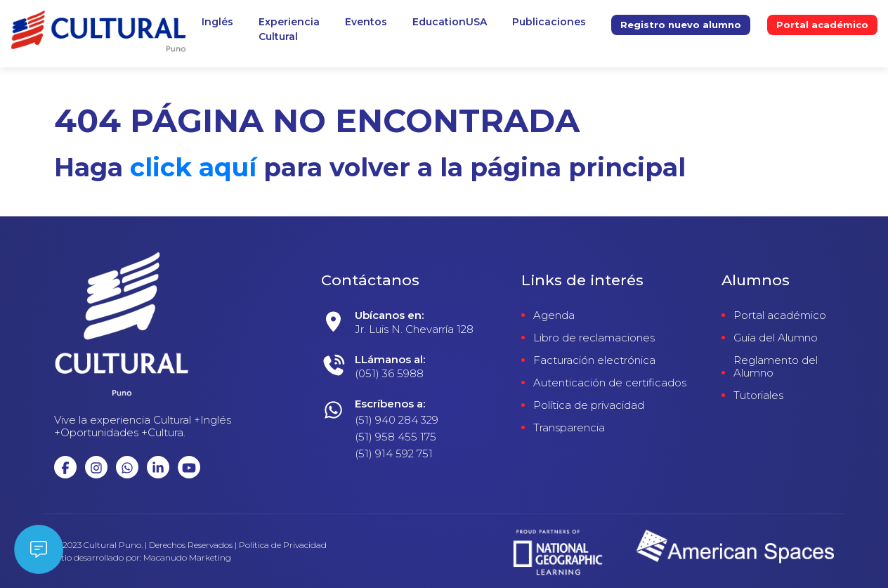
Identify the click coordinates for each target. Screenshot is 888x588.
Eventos (366, 22)
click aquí (193, 167)
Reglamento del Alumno (776, 367)
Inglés (217, 22)
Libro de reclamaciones (594, 338)
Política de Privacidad (283, 545)
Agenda (554, 315)
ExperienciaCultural (289, 29)
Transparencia (569, 428)
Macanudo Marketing (187, 558)
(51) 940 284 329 (397, 420)
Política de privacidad (589, 405)
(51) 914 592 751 (394, 453)
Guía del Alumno (776, 338)
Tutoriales (758, 396)
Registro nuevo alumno (681, 25)
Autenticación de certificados (610, 383)
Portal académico (822, 25)
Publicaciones (549, 22)
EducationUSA (450, 22)
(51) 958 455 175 (396, 437)
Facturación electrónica (594, 360)
